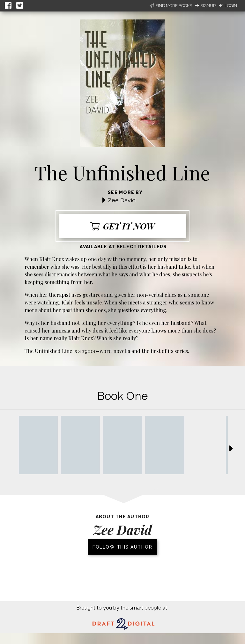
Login (228, 6)
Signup (205, 6)
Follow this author (122, 547)
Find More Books (171, 6)
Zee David (122, 200)
